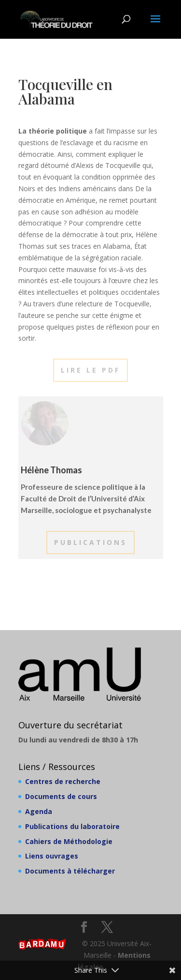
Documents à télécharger (70, 871)
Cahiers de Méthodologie (69, 841)
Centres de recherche (63, 781)
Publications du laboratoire (72, 826)
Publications (90, 542)
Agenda (39, 811)
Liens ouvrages (52, 856)
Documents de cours (61, 796)
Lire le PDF (90, 370)
